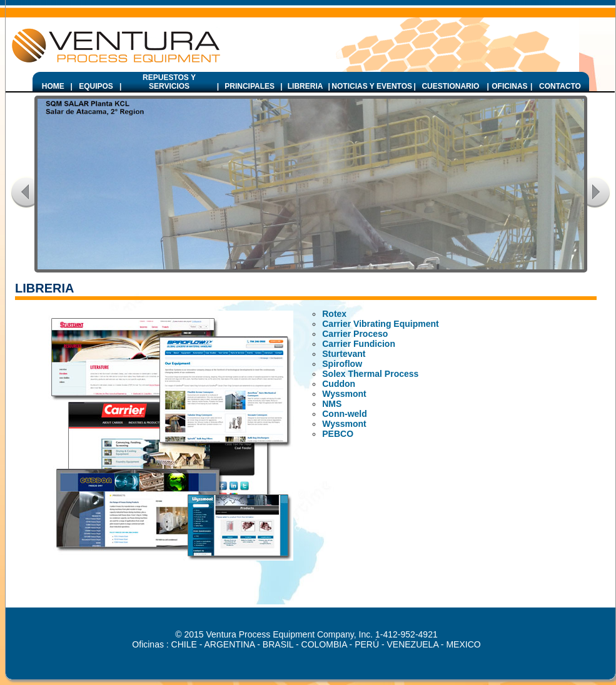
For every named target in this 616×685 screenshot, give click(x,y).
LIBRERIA (305, 86)
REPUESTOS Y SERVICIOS (169, 82)
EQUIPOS (96, 86)
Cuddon (339, 384)
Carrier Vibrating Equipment (380, 324)
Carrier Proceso (355, 334)
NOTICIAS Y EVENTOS (372, 86)
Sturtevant (344, 354)
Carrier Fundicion (359, 344)
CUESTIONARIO (450, 86)
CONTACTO (560, 86)
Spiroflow (342, 364)
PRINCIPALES (250, 86)
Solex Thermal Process (370, 374)
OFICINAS (509, 86)
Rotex (334, 314)
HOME (53, 86)
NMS (332, 404)
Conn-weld (345, 414)
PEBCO (338, 434)
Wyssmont (344, 394)
